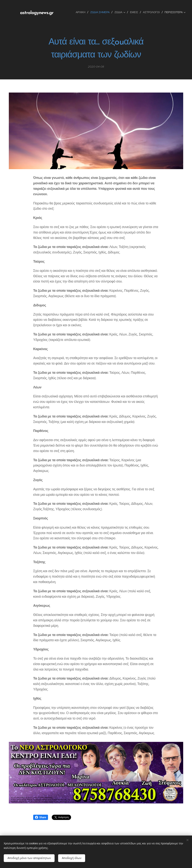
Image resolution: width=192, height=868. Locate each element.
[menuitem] (82, 12)
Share (41, 817)
